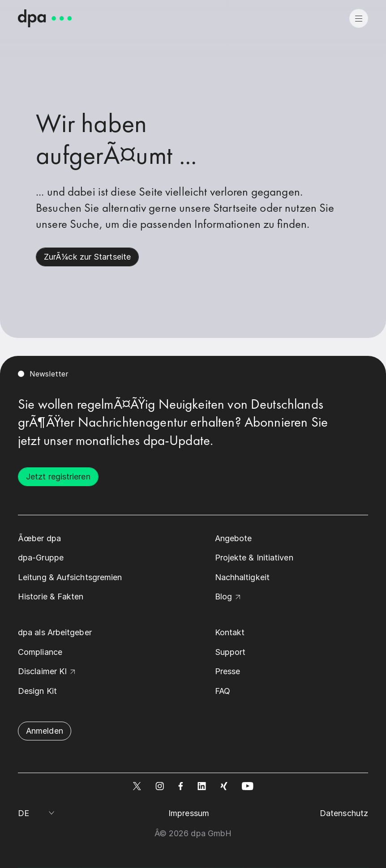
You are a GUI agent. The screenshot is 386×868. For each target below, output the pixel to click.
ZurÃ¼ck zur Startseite (87, 257)
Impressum (189, 813)
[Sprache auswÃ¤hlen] (38, 813)
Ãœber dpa (39, 538)
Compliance (40, 652)
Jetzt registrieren (58, 477)
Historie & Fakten (51, 596)
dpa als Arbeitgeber (55, 632)
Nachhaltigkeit (242, 577)
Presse (228, 671)
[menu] (359, 18)
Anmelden (45, 731)
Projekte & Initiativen (254, 558)
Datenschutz (344, 813)
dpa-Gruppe (41, 558)
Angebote (234, 538)
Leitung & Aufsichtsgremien (70, 577)
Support (230, 652)
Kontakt (230, 632)
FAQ (223, 691)
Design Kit (37, 691)
